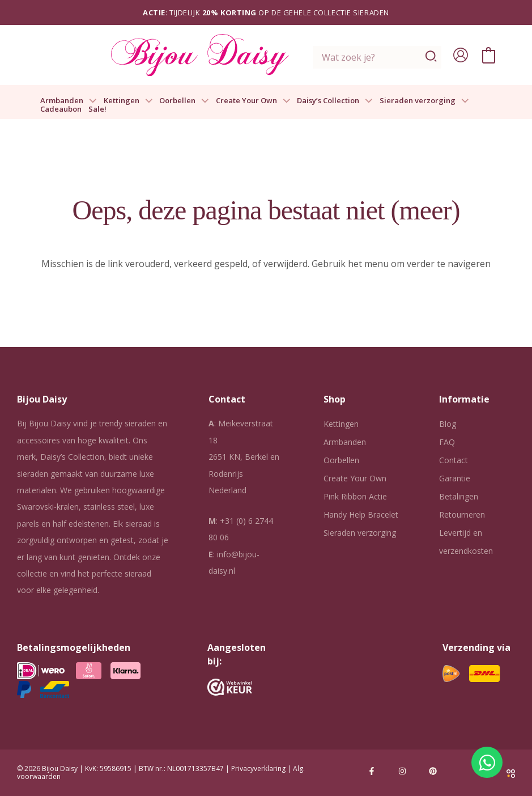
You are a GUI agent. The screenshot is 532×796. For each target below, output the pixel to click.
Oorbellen (184, 101)
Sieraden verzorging (424, 101)
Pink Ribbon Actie (355, 496)
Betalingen (459, 496)
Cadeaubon (61, 109)
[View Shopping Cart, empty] (489, 55)
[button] (90, 101)
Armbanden (69, 101)
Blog (448, 424)
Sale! (97, 109)
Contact (454, 460)
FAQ (447, 442)
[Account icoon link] (461, 55)
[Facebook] (372, 771)
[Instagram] (402, 771)
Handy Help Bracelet (361, 515)
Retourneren (462, 515)
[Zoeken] (431, 57)
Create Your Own (253, 101)
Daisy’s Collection (335, 101)
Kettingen (128, 101)
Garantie (455, 478)
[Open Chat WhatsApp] (487, 762)
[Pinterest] (433, 771)
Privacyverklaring (258, 769)
